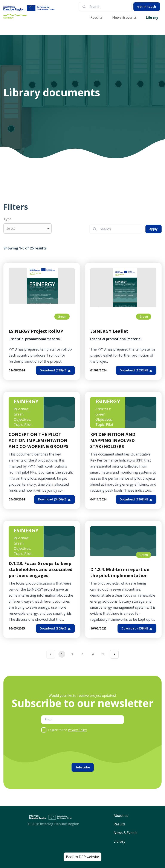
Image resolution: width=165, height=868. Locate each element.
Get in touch (147, 7)
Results (96, 17)
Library (152, 17)
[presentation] (74, 748)
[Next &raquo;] (114, 654)
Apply (154, 229)
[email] (82, 720)
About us (121, 816)
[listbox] (27, 228)
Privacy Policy (77, 730)
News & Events (126, 833)
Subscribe (83, 767)
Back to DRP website (82, 857)
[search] (109, 7)
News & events (124, 17)
